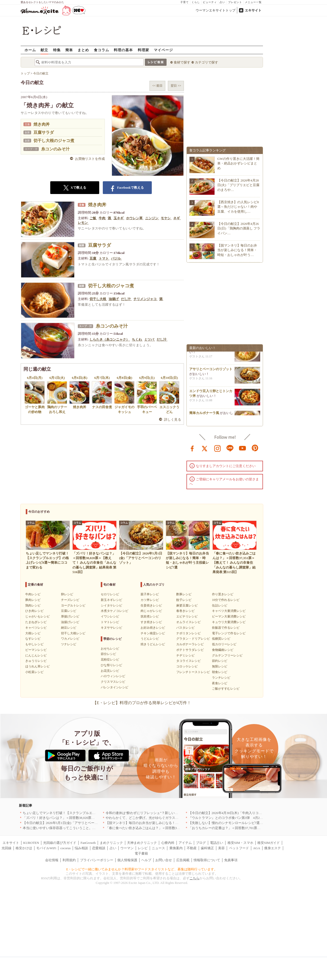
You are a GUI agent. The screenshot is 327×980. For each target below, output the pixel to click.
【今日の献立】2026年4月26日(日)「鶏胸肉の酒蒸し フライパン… (239, 228)
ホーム (30, 50)
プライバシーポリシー (97, 860)
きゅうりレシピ (36, 661)
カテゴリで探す (206, 62)
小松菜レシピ (34, 672)
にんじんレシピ (36, 655)
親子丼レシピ (150, 594)
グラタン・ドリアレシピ (193, 639)
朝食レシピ (220, 672)
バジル (116, 258)
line (230, 448)
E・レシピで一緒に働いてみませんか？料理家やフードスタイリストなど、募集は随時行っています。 (142, 869)
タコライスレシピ (188, 661)
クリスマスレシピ (113, 682)
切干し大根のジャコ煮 (54, 141)
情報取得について (207, 860)
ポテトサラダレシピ (190, 650)
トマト (104, 258)
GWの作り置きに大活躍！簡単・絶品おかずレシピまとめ (238, 163)
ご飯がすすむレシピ (226, 689)
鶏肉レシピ (33, 605)
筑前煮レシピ (150, 616)
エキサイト (253, 10)
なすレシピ (33, 639)
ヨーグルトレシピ (73, 605)
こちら (194, 878)
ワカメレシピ (70, 639)
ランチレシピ (221, 678)
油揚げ (114, 299)
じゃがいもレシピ (37, 616)
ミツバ (149, 339)
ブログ (201, 843)
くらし (196, 2)
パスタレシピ (185, 628)
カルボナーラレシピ (190, 644)
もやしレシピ (34, 644)
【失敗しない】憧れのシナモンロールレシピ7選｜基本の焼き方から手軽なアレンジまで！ (256, 823)
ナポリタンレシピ (188, 633)
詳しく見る (173, 420)
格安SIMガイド (269, 843)
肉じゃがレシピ (151, 611)
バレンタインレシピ (115, 687)
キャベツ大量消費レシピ (229, 611)
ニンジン (152, 218)
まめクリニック (111, 843)
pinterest (255, 448)
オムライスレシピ (188, 622)
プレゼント (235, 2)
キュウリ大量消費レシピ (229, 622)
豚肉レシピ (33, 600)
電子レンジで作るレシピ (229, 633)
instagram (218, 448)
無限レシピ (220, 666)
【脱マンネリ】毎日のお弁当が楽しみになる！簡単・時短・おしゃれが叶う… (237, 250)
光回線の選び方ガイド (60, 843)
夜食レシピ (220, 683)
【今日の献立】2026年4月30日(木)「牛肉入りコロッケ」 (230, 813)
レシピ (143, 848)
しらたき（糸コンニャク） (110, 339)
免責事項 (231, 860)
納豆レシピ (69, 628)
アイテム (185, 843)
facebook (192, 448)
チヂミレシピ (185, 655)
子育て (185, 2)
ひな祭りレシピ (111, 665)
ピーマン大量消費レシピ (229, 616)
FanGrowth (88, 843)
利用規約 (69, 860)
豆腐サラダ (44, 132)
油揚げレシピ (70, 622)
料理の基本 (123, 50)
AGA (257, 848)
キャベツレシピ (36, 628)
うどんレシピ (150, 639)
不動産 (192, 848)
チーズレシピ (70, 600)
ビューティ (210, 2)
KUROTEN (31, 843)
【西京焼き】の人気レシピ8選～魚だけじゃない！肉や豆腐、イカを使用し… (238, 207)
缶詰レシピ (220, 605)
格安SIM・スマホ (240, 843)
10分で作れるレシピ (226, 600)
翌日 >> (176, 86)
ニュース (158, 848)
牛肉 (102, 218)
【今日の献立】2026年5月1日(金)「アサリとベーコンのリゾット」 (72, 823)
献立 (44, 50)
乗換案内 (176, 848)
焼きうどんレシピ (153, 644)
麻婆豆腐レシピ (187, 605)
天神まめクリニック (142, 843)
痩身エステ (273, 848)
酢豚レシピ (184, 594)
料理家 (143, 50)
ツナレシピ (69, 644)
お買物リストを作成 (90, 159)
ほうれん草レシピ (37, 666)
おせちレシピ (110, 649)
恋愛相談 (99, 848)
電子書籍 (141, 853)
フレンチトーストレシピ (193, 672)
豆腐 (93, 258)
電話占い (217, 843)
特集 (57, 50)
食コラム (102, 50)
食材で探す (182, 62)
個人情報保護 (127, 860)
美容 (221, 848)
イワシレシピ (110, 616)
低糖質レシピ (221, 639)
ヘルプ (146, 860)
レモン (83, 223)
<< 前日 (158, 86)
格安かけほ (24, 848)
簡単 (69, 50)
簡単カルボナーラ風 (204, 415)
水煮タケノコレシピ (115, 611)
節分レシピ (108, 654)
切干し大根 (98, 299)
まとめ (83, 50)
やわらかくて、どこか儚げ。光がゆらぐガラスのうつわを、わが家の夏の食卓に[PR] (168, 818)
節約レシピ (220, 661)
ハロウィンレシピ (113, 676)
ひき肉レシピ (34, 611)
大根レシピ (33, 633)
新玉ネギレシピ (111, 600)
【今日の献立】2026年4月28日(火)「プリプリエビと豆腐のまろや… (238, 185)
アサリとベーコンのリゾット (211, 371)
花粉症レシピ (110, 660)
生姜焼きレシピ (151, 605)
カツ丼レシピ (150, 600)
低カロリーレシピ (224, 644)
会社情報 (52, 860)
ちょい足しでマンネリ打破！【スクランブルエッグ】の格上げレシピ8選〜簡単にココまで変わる (95, 813)
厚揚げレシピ (70, 616)
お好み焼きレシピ (153, 628)
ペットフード (239, 848)
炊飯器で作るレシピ (226, 628)
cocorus (66, 848)
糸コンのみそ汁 (55, 149)
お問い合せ (164, 860)
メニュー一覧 (253, 2)
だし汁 (126, 299)
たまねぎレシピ (36, 622)
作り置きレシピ (223, 594)
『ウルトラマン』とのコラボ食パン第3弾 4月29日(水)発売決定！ (238, 818)
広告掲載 (183, 860)
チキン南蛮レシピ (153, 633)
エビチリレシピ (187, 616)
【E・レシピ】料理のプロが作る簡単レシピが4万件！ (142, 703)
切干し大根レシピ (73, 633)
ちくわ (137, 339)
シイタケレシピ (111, 605)
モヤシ (166, 218)
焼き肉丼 (42, 124)
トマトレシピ (110, 622)
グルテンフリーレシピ (227, 655)
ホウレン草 (135, 218)
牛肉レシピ (33, 594)
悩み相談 (81, 848)
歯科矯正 (207, 848)
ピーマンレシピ (36, 650)
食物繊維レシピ (223, 650)
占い (222, 2)
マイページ (163, 50)
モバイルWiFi (46, 848)
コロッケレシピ (187, 666)
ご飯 (93, 218)
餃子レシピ (184, 600)
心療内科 (168, 843)
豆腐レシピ (69, 611)
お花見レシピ (110, 671)
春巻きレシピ (185, 611)
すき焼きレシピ (151, 622)
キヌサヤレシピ (111, 628)
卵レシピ (67, 594)
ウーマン (127, 848)
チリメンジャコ (145, 299)
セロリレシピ (110, 594)
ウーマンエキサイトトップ (216, 10)
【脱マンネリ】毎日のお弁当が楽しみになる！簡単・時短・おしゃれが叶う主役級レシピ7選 (174, 823)
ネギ (177, 218)
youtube (243, 448)
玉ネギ (119, 218)
